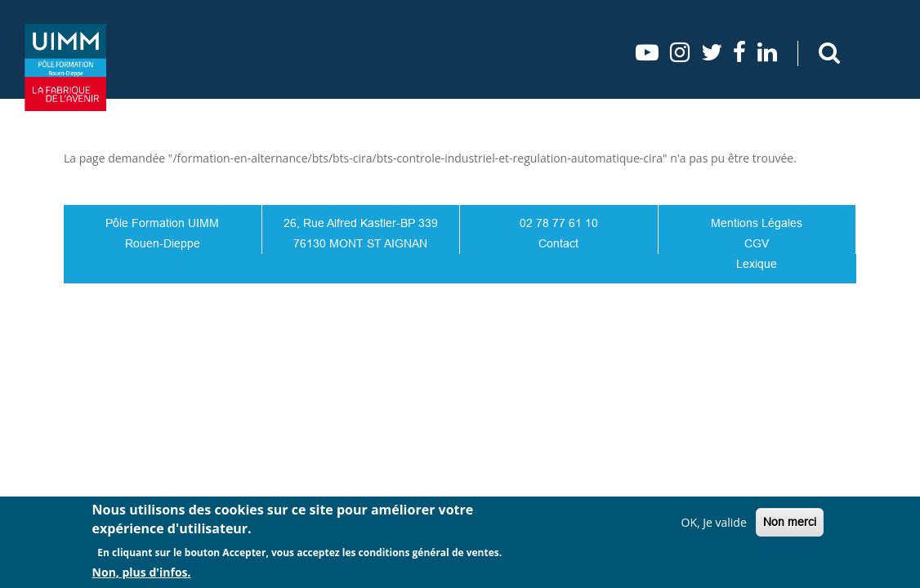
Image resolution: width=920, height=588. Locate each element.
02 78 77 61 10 (559, 223)
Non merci (790, 522)
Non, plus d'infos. (142, 572)
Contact (558, 243)
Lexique (757, 264)
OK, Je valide (714, 522)
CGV (757, 243)
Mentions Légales (757, 223)
